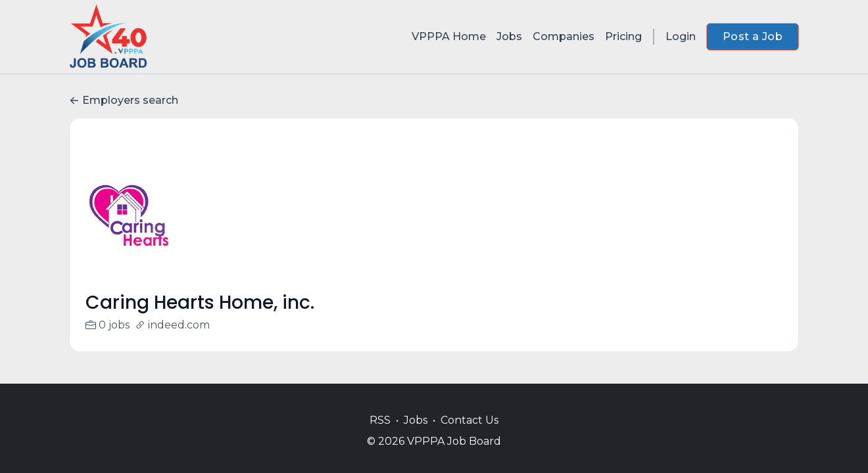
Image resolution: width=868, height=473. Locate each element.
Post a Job (753, 36)
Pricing (623, 36)
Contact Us (470, 420)
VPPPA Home (449, 36)
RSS (380, 420)
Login (681, 36)
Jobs (509, 36)
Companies (564, 36)
